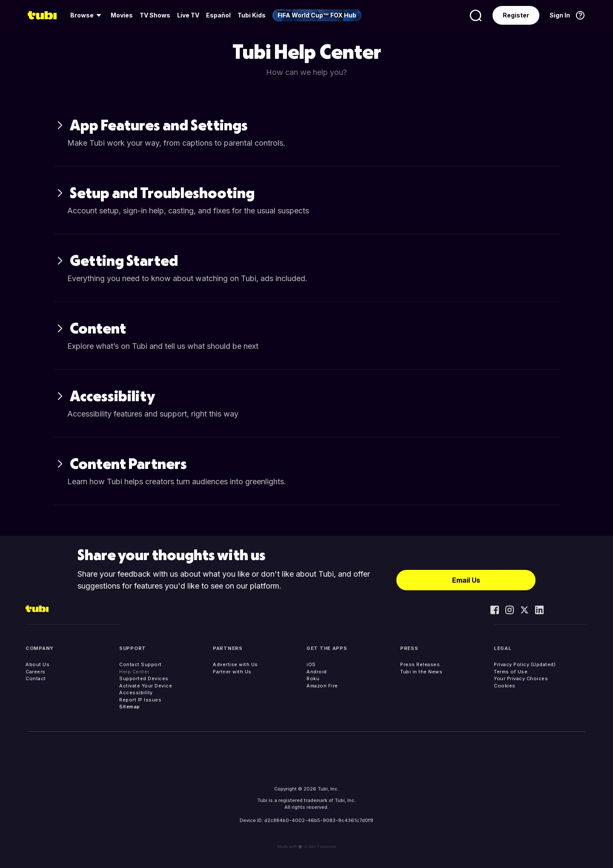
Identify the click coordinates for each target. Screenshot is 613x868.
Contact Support (140, 664)
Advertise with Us (235, 664)
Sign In (560, 15)
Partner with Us (232, 672)
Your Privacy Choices (521, 678)
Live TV (188, 15)
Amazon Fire (322, 686)
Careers (36, 672)
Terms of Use (511, 672)
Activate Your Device (146, 686)
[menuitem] (87, 15)
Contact (36, 678)
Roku (313, 678)
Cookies (505, 686)
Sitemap (130, 707)
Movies (122, 15)
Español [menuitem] (218, 15)
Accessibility (136, 693)
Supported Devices (144, 678)
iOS (311, 664)
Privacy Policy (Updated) (525, 664)
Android (317, 672)
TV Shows (155, 15)
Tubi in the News (421, 672)
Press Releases (420, 664)
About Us (37, 664)
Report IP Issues (140, 700)
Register (516, 15)
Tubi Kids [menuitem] (252, 15)
